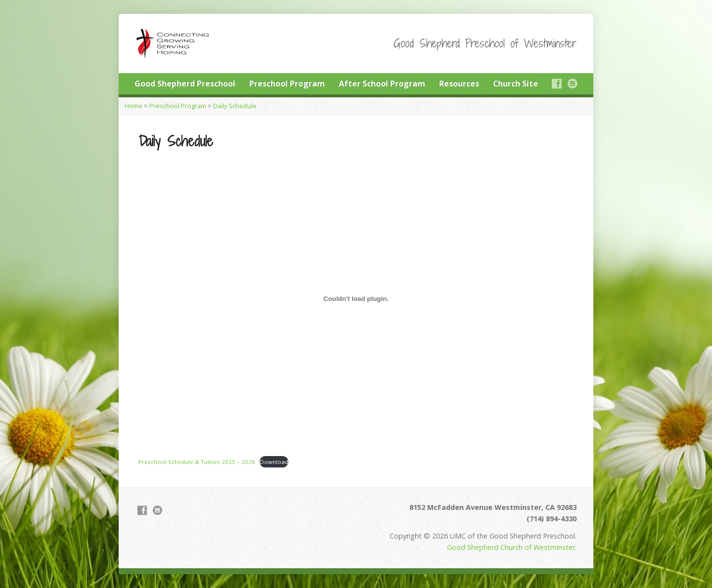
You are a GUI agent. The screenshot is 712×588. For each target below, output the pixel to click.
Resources (459, 84)
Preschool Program (287, 84)
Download (274, 462)
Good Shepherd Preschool (185, 84)
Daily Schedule (235, 106)
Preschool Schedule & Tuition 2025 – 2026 (197, 462)
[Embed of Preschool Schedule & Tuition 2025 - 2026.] (356, 298)
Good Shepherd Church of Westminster (511, 547)
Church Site (515, 84)
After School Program (382, 84)
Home (133, 106)
